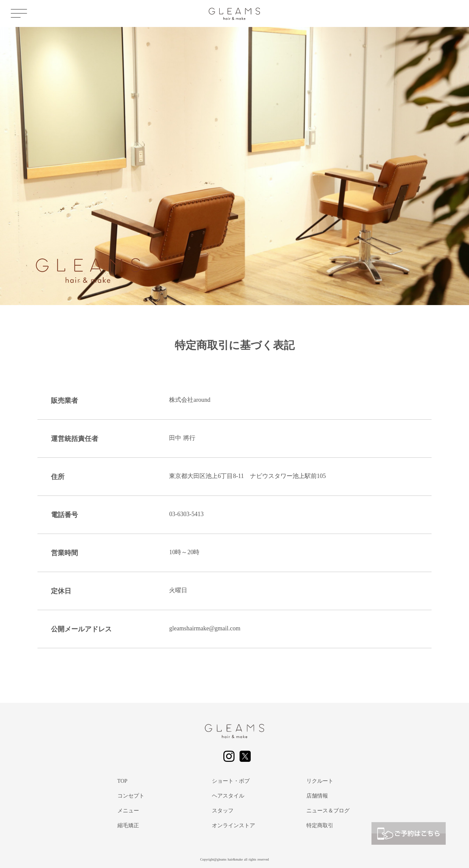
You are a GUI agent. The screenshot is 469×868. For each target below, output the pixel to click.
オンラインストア (233, 825)
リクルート (320, 781)
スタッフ (223, 811)
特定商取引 (320, 825)
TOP (122, 781)
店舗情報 (317, 796)
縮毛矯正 (128, 825)
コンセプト (131, 796)
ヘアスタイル (228, 796)
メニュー (128, 811)
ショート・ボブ (231, 781)
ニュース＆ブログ (328, 811)
